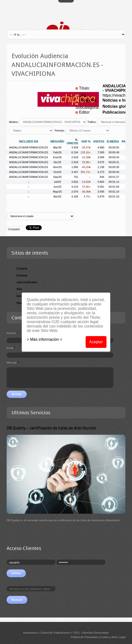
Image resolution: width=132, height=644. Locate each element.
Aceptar (96, 342)
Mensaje (13, 363)
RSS (19, 289)
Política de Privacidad (84, 637)
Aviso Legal (118, 637)
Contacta (22, 268)
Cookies (105, 637)
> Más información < (45, 339)
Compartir (14, 229)
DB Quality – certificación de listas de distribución (51, 428)
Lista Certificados (27, 282)
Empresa (22, 275)
